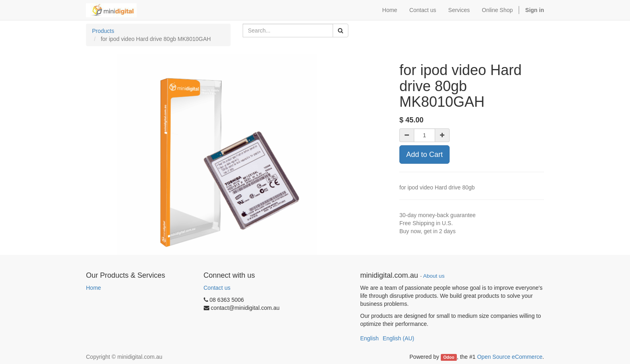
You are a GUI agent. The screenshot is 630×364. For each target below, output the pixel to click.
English (370, 338)
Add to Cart (424, 155)
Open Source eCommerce (510, 357)
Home (93, 288)
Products (103, 31)
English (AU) (398, 338)
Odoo (449, 357)
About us (434, 276)
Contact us (217, 288)
